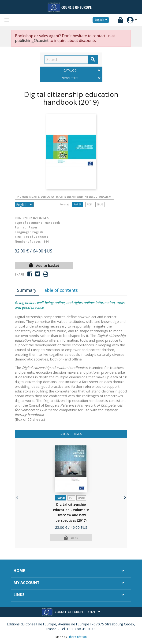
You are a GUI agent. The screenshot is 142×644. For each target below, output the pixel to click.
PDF (89, 204)
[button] (125, 497)
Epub (100, 204)
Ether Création (77, 637)
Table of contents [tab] (60, 290)
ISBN (18, 218)
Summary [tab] (27, 290)
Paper (78, 204)
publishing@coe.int (32, 40)
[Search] (66, 60)
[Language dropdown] (102, 20)
